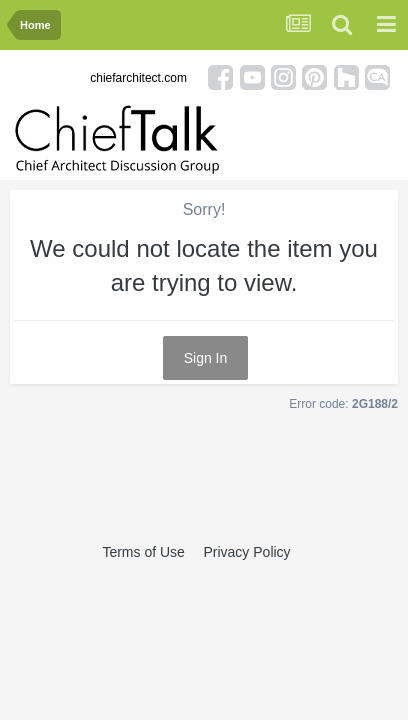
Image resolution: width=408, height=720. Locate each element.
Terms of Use (143, 552)
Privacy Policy (246, 552)
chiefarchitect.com (138, 78)
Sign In (206, 358)
